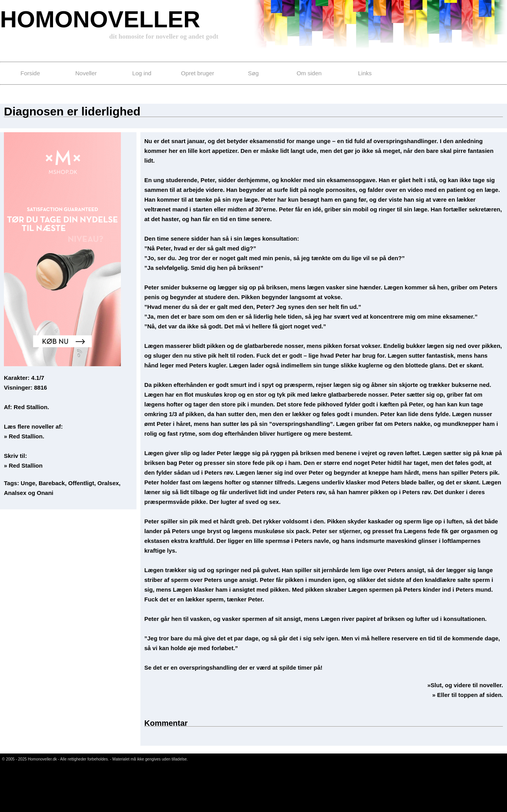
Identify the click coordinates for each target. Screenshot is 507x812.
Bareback (52, 483)
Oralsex (108, 483)
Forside (30, 73)
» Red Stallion (23, 465)
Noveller (86, 73)
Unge (28, 483)
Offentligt (81, 483)
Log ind (142, 73)
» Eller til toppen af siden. (468, 695)
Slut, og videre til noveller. (467, 685)
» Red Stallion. (24, 436)
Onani (45, 493)
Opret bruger (198, 73)
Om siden (309, 73)
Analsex (15, 493)
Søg (253, 73)
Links (365, 73)
